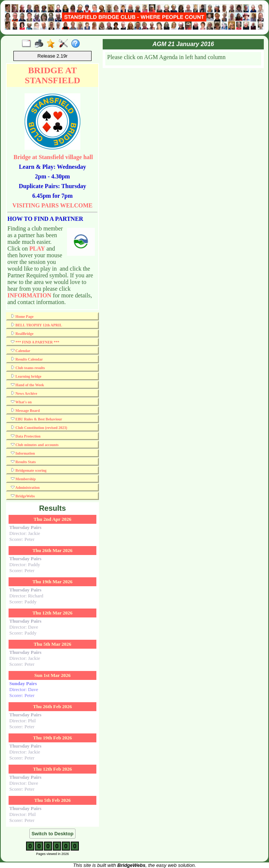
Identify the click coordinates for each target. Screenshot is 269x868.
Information (23, 453)
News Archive (24, 393)
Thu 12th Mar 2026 (52, 613)
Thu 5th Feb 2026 (52, 800)
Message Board (25, 410)
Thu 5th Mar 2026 (52, 644)
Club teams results (28, 368)
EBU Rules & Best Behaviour (36, 419)
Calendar (21, 351)
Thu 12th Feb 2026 (52, 769)
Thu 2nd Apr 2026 (52, 519)
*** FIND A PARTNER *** (35, 342)
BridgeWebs (23, 496)
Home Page (22, 316)
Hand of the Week (27, 385)
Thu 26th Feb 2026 (52, 706)
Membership (23, 479)
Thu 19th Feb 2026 (52, 738)
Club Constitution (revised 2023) (39, 427)
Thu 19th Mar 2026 (52, 582)
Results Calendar (27, 359)
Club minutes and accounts (35, 445)
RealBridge (22, 333)
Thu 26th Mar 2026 (52, 550)
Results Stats (23, 462)
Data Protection (26, 436)
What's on (21, 402)
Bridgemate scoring (29, 470)
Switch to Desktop (53, 834)
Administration (25, 487)
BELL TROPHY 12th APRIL (36, 325)
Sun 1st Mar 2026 (52, 675)
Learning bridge (26, 376)
